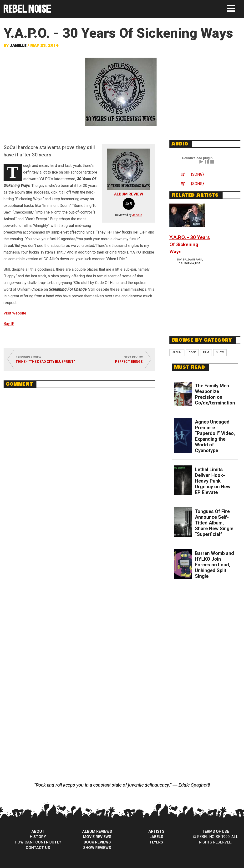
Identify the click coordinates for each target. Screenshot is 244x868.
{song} (197, 174)
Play (201, 162)
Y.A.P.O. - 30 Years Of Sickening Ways (190, 244)
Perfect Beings (129, 362)
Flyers (156, 842)
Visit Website (15, 313)
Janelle (18, 45)
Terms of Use (216, 831)
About (38, 831)
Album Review (129, 194)
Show (220, 352)
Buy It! (9, 324)
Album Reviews (97, 831)
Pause (207, 162)
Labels (156, 837)
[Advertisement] (205, 298)
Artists (156, 831)
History (38, 837)
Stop (212, 162)
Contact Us (38, 848)
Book (192, 352)
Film (206, 352)
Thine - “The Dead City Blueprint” (45, 362)
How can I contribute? (38, 842)
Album (177, 352)
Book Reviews (97, 842)
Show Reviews (97, 848)
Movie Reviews (97, 837)
